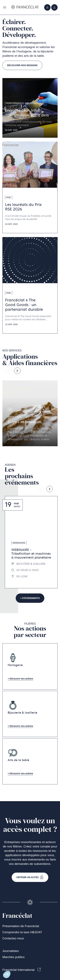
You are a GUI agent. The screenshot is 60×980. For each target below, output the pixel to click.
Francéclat (17, 916)
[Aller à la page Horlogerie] (30, 666)
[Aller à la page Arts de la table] (30, 761)
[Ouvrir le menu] (54, 7)
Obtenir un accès (30, 877)
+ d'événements (30, 598)
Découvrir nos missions (22, 65)
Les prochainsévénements (22, 476)
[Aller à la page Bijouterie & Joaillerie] (30, 714)
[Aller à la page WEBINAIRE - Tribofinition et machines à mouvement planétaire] (31, 542)
